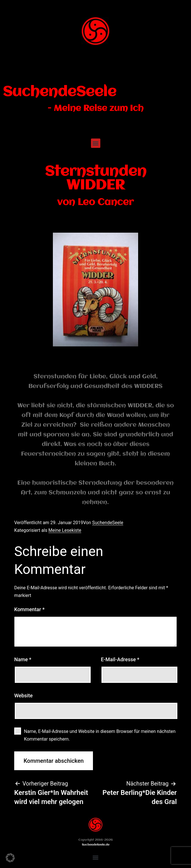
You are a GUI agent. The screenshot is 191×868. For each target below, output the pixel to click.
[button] (96, 143)
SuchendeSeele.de (96, 845)
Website (23, 696)
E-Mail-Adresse (120, 659)
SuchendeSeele (60, 92)
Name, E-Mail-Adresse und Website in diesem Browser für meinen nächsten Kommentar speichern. (100, 735)
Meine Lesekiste (65, 530)
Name (23, 659)
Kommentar (29, 609)
